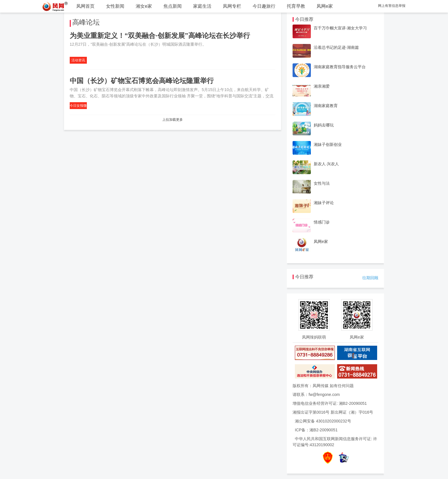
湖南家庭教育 (326, 106)
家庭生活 (202, 6)
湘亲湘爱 (322, 86)
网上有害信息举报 (392, 6)
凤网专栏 (232, 6)
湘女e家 (144, 6)
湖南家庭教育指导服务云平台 (340, 67)
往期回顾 (370, 278)
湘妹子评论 (324, 203)
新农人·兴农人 (326, 164)
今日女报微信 (78, 106)
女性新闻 (115, 6)
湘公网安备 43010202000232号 (323, 421)
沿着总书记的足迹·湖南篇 (336, 47)
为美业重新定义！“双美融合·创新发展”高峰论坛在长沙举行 (160, 36)
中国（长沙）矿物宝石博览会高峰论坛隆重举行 (142, 81)
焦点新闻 (173, 6)
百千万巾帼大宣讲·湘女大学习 (340, 28)
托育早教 (296, 6)
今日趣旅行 (264, 6)
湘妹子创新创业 (328, 144)
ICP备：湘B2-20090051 (316, 430)
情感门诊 (322, 222)
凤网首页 (85, 6)
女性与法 (322, 183)
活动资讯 (78, 60)
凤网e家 (325, 6)
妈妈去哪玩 (324, 125)
